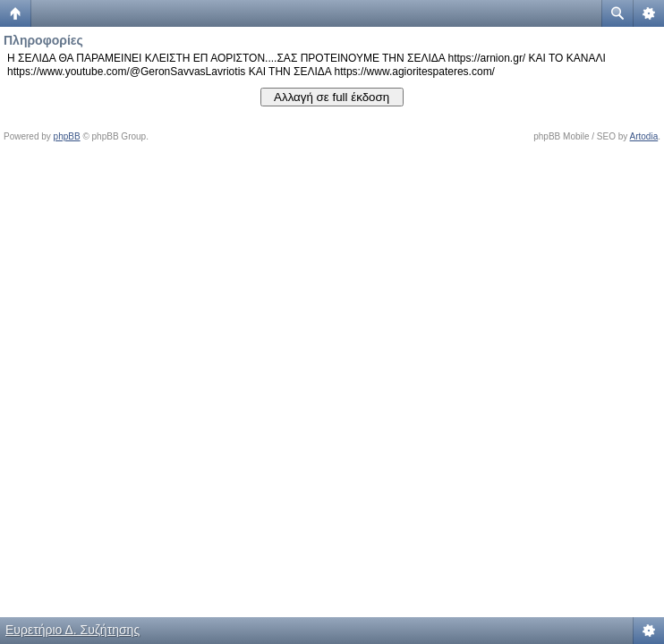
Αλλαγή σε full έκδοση (332, 97)
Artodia (644, 136)
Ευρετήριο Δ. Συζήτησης (72, 630)
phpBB (67, 136)
